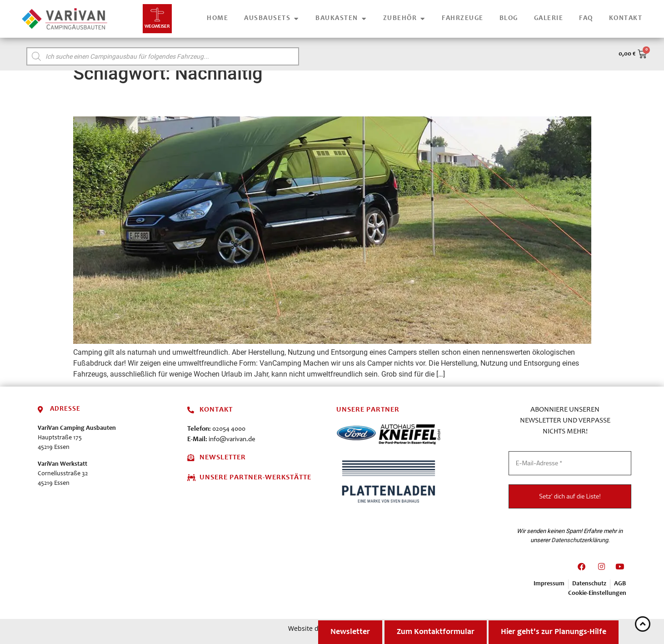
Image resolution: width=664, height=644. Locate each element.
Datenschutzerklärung (580, 540)
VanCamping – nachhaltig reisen (179, 101)
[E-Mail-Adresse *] (570, 463)
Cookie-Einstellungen (597, 594)
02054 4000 (229, 429)
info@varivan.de (232, 440)
